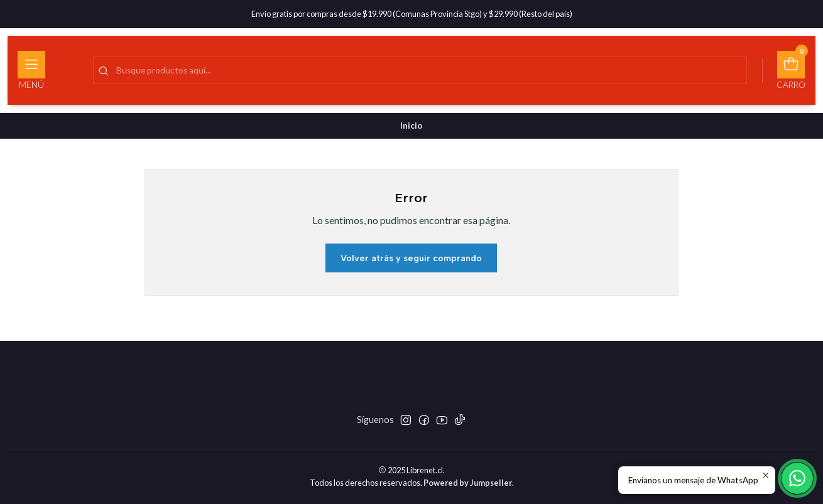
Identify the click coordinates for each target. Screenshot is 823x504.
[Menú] (31, 70)
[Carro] (791, 70)
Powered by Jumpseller (468, 483)
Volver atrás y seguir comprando (411, 258)
